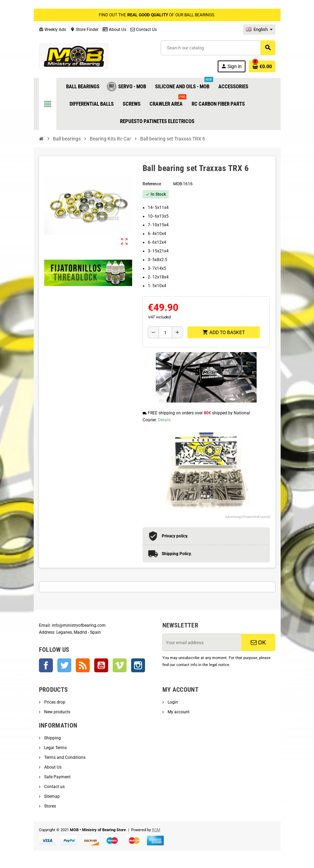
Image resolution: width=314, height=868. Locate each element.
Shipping (52, 738)
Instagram (138, 665)
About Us (114, 30)
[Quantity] (165, 332)
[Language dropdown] (259, 30)
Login (172, 702)
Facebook (46, 665)
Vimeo (120, 665)
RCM (156, 830)
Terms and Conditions (64, 757)
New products (57, 712)
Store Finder (84, 30)
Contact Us (144, 30)
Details (164, 420)
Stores (50, 806)
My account (178, 712)
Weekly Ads (53, 30)
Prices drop (54, 702)
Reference (152, 184)
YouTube (101, 665)
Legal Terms (55, 748)
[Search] (218, 48)
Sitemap (51, 796)
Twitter (64, 665)
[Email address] (202, 642)
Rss (83, 665)
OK (258, 642)
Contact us (54, 787)
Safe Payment (57, 777)
